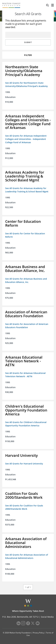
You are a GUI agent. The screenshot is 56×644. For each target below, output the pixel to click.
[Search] (47, 5)
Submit (28, 42)
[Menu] (52, 5)
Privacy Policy (38, 633)
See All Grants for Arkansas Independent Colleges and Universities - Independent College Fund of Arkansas (26, 139)
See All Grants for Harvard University (24, 464)
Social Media (47, 617)
